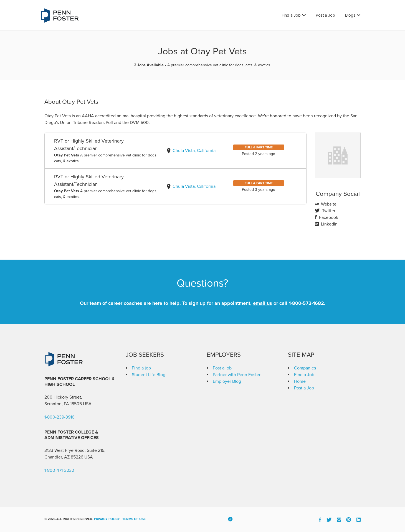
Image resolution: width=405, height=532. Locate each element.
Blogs (350, 15)
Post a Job (325, 15)
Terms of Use (134, 519)
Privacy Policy (107, 519)
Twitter (328, 211)
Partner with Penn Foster (237, 375)
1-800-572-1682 (306, 303)
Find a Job (291, 15)
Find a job (141, 368)
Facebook (328, 217)
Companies (305, 368)
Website (328, 204)
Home (300, 381)
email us (263, 303)
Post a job (222, 368)
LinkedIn (329, 224)
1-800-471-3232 (59, 470)
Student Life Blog (149, 375)
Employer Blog (227, 381)
